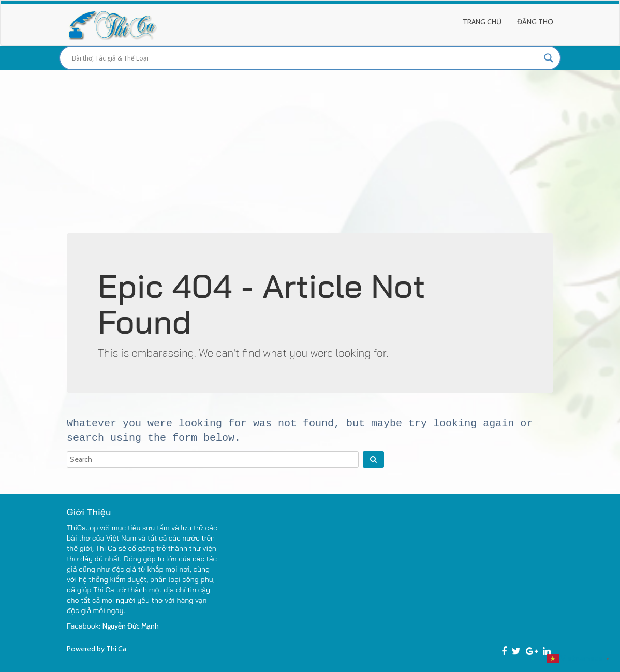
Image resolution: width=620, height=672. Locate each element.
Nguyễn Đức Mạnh (131, 626)
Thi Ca (116, 649)
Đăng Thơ (535, 22)
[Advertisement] (310, 148)
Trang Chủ (482, 22)
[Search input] (305, 58)
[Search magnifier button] (549, 58)
